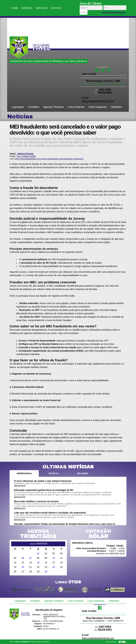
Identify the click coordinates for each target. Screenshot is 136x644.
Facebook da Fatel (97, 70)
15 (38, 562)
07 (31, 558)
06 (23, 558)
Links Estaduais (98, 107)
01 (38, 553)
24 (54, 567)
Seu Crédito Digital (26, 156)
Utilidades (116, 107)
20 (23, 567)
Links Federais (76, 107)
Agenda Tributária (53, 107)
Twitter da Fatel (103, 70)
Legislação (18, 107)
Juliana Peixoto (25, 154)
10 (54, 558)
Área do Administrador (114, 12)
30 (46, 572)
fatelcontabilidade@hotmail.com (98, 101)
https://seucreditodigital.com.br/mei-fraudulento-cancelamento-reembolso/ (49, 159)
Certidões (34, 107)
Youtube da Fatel (109, 70)
